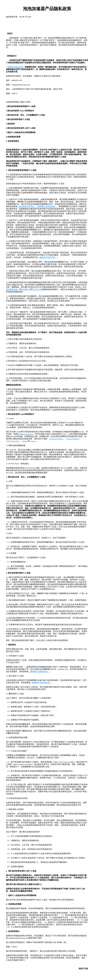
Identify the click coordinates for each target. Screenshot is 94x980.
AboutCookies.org (26, 434)
